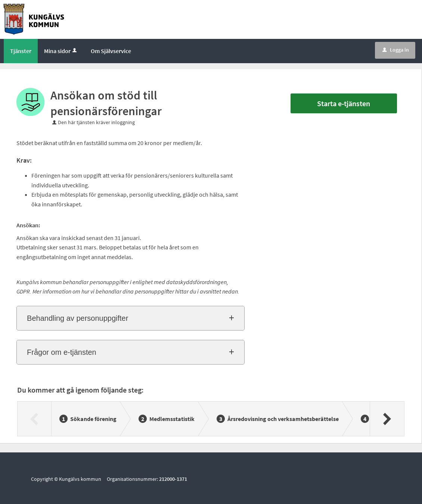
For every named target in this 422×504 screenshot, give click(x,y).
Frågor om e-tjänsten (62, 352)
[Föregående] (35, 419)
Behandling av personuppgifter (77, 318)
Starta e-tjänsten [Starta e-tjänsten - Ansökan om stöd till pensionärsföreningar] (344, 103)
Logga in (396, 50)
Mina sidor (61, 51)
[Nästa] (387, 419)
